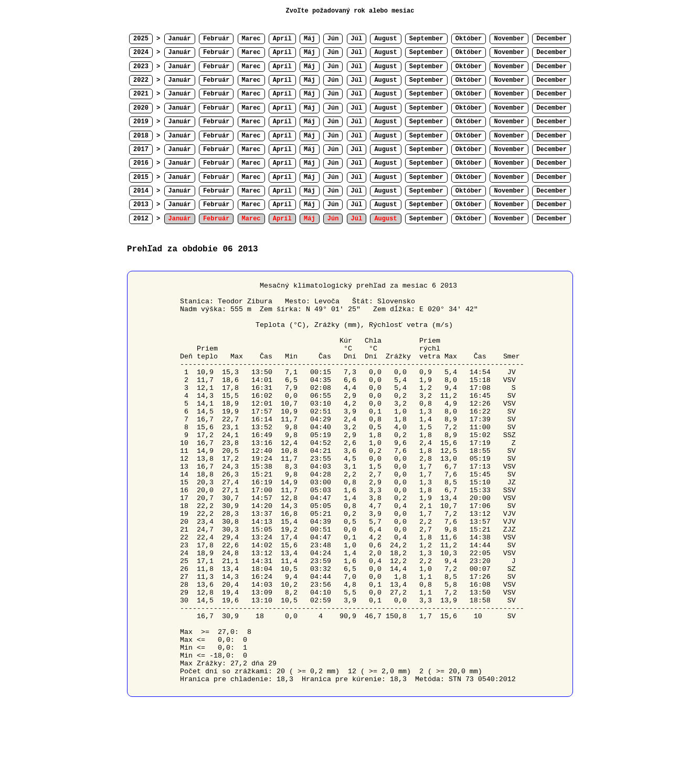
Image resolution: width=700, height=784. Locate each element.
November (509, 39)
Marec (251, 39)
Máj (310, 39)
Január (180, 39)
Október (469, 39)
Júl (357, 39)
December (551, 39)
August (385, 39)
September (426, 39)
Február (216, 39)
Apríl (282, 39)
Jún (333, 39)
